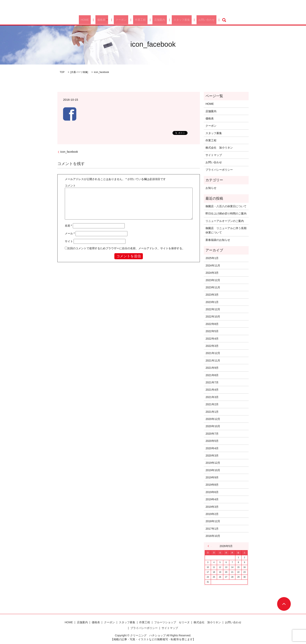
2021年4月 (212, 390)
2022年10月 (213, 317)
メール (70, 233)
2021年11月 (213, 361)
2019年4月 (212, 499)
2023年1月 (212, 302)
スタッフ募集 (175, 20)
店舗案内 (157, 20)
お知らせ (211, 188)
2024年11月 (213, 265)
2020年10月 (213, 426)
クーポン (125, 20)
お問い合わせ (197, 20)
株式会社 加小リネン (219, 148)
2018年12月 (213, 521)
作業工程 (141, 20)
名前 (68, 226)
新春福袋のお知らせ (218, 240)
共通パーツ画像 (79, 72)
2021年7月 (212, 382)
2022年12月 (213, 309)
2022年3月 (212, 346)
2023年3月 (212, 295)
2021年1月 (212, 412)
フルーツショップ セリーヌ (172, 622)
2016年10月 (213, 536)
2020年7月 (212, 434)
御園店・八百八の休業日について (226, 206)
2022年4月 (212, 339)
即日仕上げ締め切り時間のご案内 (226, 213)
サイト (69, 241)
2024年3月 (212, 273)
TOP (62, 72)
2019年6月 (212, 492)
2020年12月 (213, 419)
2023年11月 (213, 287)
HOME (95, 20)
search (213, 20)
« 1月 (209, 546)
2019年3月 (212, 507)
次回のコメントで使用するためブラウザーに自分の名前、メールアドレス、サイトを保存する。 (126, 248)
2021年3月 (212, 397)
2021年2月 (212, 404)
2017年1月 (212, 529)
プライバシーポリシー (219, 170)
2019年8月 (212, 485)
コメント (70, 186)
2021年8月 (212, 375)
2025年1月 (212, 258)
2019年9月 (212, 477)
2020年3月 (212, 456)
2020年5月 (212, 441)
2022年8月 (212, 324)
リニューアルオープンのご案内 (225, 221)
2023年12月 (213, 280)
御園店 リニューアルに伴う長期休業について (226, 230)
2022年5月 (212, 331)
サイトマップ (214, 155)
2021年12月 (213, 353)
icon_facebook (69, 152)
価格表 (108, 20)
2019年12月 (213, 463)
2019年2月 (212, 514)
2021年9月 (212, 368)
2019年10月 (213, 470)
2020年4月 (212, 448)
